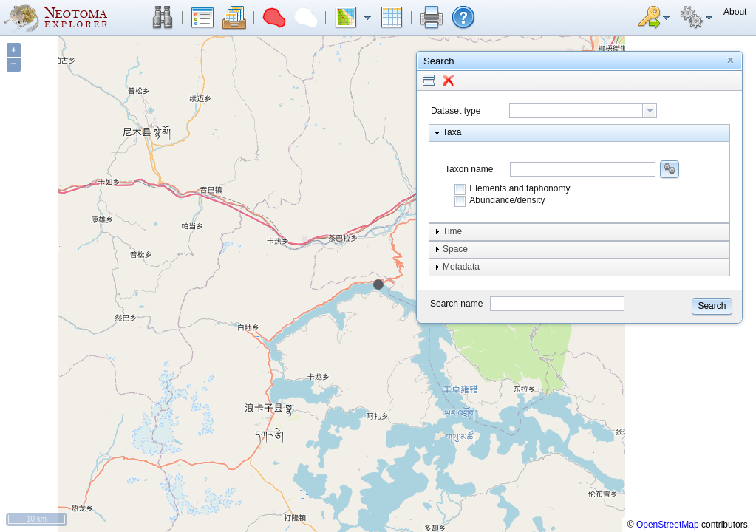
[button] (163, 18)
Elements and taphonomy (520, 188)
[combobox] (583, 111)
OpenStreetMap (668, 525)
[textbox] (576, 111)
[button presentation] (650, 111)
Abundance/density (507, 200)
